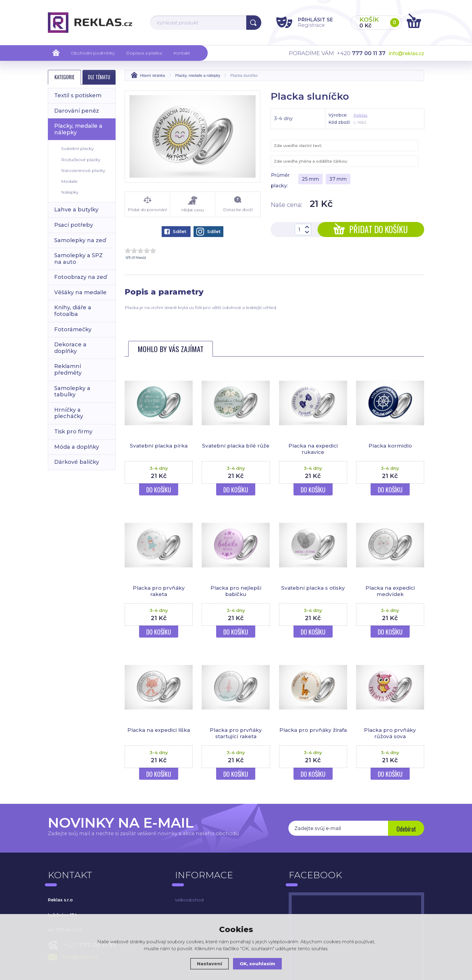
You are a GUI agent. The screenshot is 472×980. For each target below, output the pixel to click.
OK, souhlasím (257, 964)
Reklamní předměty (68, 370)
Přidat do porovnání (147, 204)
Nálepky (70, 192)
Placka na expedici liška (159, 730)
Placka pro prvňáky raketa (159, 591)
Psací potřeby (74, 225)
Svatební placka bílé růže (236, 446)
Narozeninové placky (83, 170)
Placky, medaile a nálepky (78, 129)
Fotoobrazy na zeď (81, 277)
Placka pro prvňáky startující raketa (236, 733)
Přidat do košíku (371, 229)
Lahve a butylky (76, 210)
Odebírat (406, 829)
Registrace (311, 25)
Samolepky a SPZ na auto (78, 259)
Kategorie (64, 77)
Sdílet (175, 231)
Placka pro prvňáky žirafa (313, 730)
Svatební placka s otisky (313, 588)
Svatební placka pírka (159, 446)
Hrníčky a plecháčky (69, 413)
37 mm (338, 179)
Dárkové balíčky (77, 462)
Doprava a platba (144, 53)
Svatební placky (77, 148)
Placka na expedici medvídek (390, 591)
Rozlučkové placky (81, 160)
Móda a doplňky (77, 447)
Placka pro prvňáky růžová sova (390, 733)
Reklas (360, 115)
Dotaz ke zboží (238, 204)
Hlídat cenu (193, 204)
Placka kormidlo (390, 446)
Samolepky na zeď (80, 240)
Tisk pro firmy (73, 432)
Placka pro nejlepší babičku (236, 591)
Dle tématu (99, 77)
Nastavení (210, 964)
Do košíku (159, 490)
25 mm (311, 179)
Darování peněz (77, 111)
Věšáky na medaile (80, 292)
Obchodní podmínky (93, 53)
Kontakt (182, 53)
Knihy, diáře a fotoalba (73, 311)
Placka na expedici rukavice (313, 449)
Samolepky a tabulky (72, 392)
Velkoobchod (189, 900)
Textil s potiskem (78, 95)
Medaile (69, 181)
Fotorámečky (73, 329)
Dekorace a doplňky (70, 348)
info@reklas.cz (406, 53)
